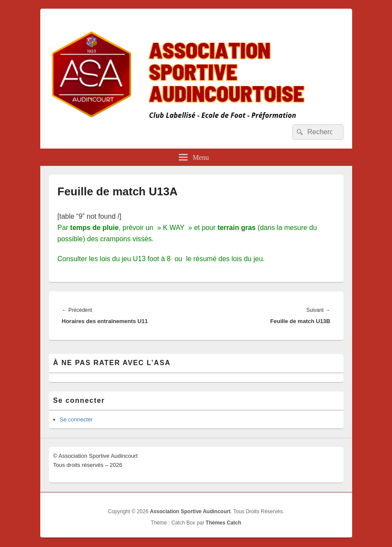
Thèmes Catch (224, 523)
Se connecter (76, 419)
